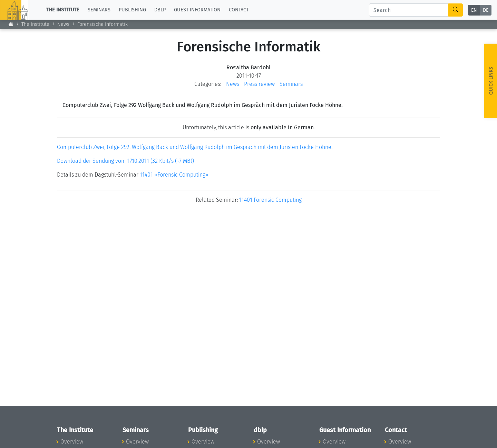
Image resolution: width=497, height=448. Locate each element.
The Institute (35, 24)
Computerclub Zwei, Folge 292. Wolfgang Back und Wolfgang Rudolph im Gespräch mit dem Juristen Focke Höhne (194, 147)
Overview (72, 442)
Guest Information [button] (197, 10)
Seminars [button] (99, 10)
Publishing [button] (132, 10)
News (63, 24)
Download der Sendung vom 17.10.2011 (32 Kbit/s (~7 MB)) (125, 161)
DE (486, 10)
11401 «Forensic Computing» (174, 175)
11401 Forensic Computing (270, 200)
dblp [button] (160, 10)
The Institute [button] (63, 10)
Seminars (291, 84)
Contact (239, 10)
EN (474, 10)
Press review (259, 84)
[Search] (409, 10)
